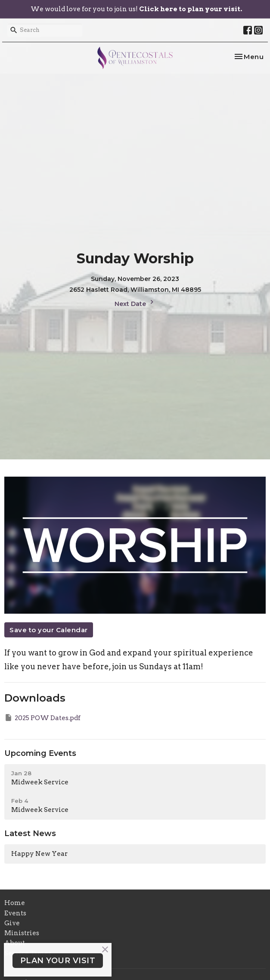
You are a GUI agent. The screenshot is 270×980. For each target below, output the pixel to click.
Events (15, 913)
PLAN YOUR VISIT (58, 961)
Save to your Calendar (49, 630)
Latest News (30, 833)
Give (12, 923)
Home (15, 903)
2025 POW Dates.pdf (42, 718)
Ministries (22, 933)
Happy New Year (39, 854)
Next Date (135, 303)
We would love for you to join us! (136, 9)
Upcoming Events (40, 753)
